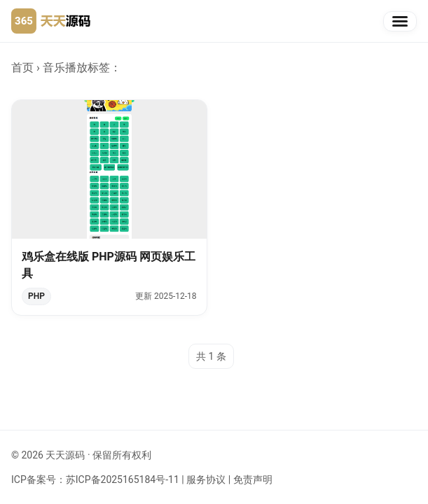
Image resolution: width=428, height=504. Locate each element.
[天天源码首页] (51, 21)
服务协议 (206, 479)
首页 (22, 68)
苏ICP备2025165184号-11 (123, 479)
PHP (36, 296)
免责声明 (253, 479)
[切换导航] (400, 21)
